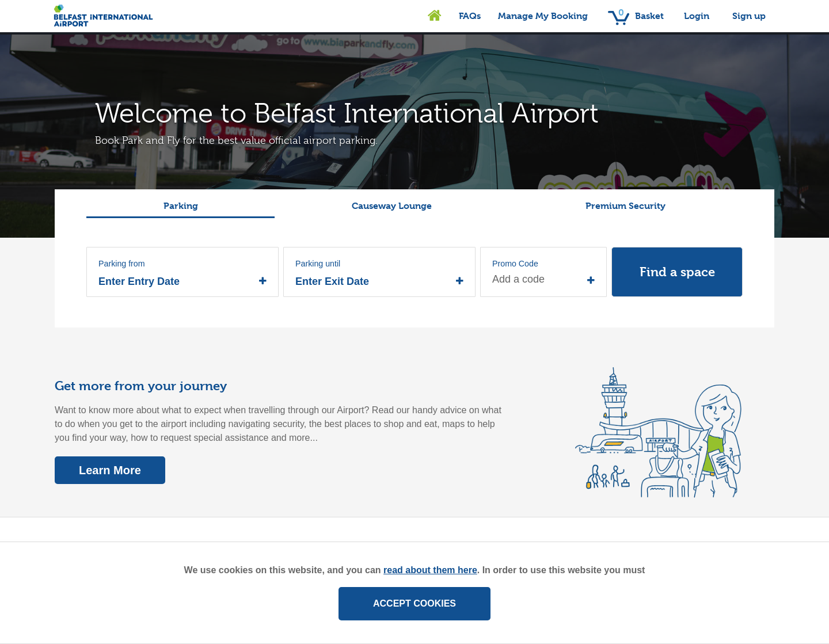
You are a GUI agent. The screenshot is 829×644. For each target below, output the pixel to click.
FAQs (470, 16)
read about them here (430, 570)
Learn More (110, 470)
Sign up (749, 16)
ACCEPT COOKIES (414, 603)
